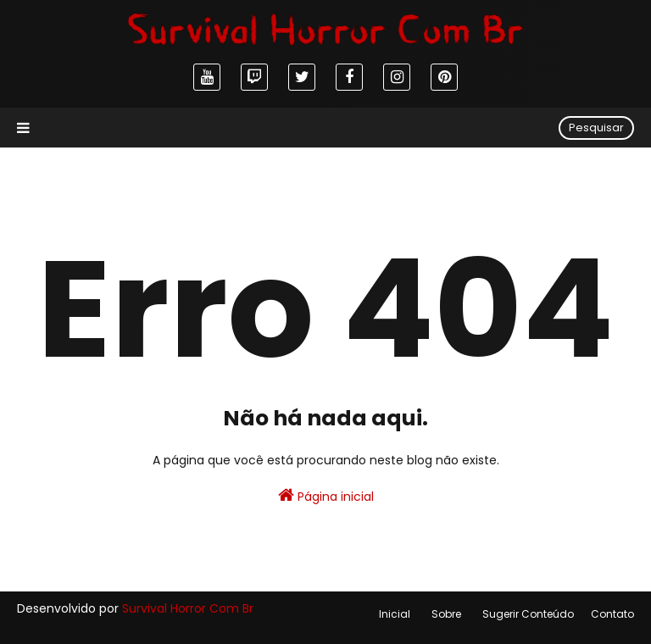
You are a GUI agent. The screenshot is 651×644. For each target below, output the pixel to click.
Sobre (446, 614)
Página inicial (326, 496)
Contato (612, 614)
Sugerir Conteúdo (528, 614)
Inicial (395, 614)
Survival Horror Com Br (188, 608)
